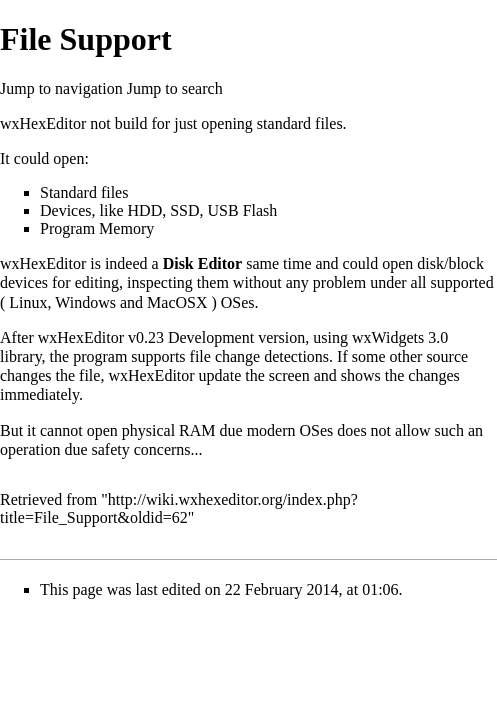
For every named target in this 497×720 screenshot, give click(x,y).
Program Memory (97, 228)
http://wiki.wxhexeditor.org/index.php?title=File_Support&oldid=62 (179, 508)
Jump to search (175, 88)
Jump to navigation (61, 88)
